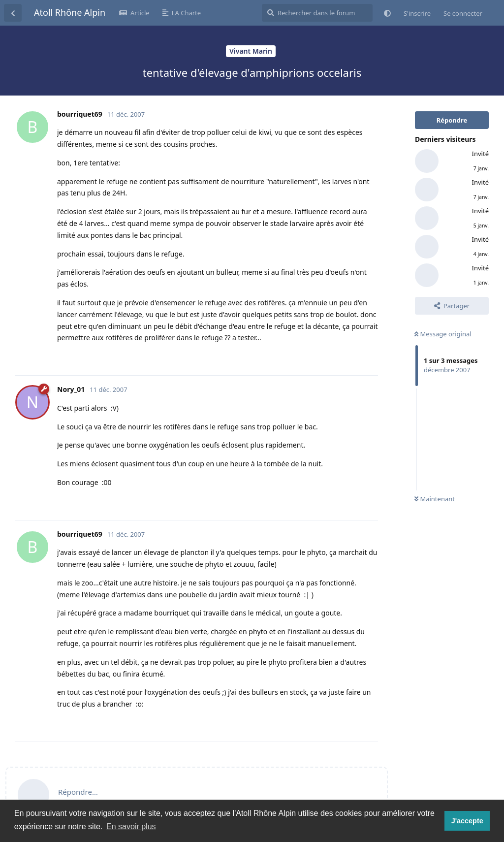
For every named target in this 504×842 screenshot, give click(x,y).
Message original (443, 334)
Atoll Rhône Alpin (70, 12)
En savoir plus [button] (131, 826)
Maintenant (435, 499)
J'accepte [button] (467, 821)
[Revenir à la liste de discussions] (13, 13)
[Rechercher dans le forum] (317, 13)
